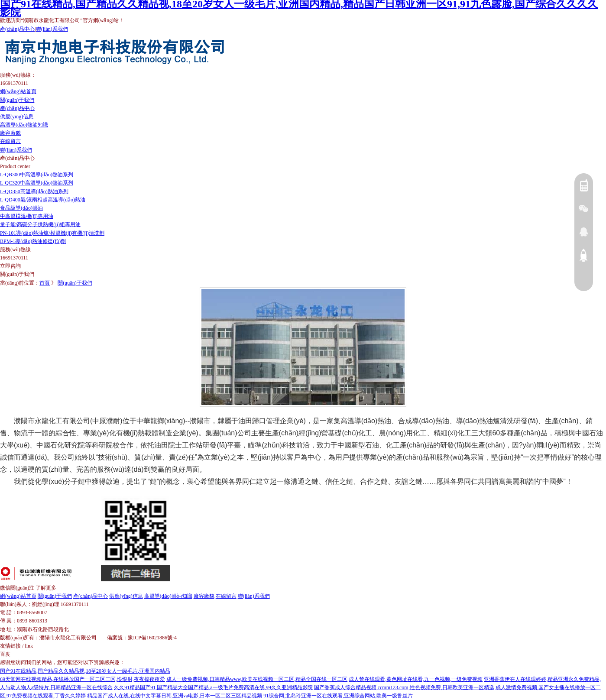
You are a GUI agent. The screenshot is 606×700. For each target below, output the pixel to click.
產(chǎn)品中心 (17, 29)
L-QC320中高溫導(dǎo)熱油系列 (37, 183)
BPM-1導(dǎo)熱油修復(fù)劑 (33, 241)
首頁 (45, 283)
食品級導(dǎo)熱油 (21, 208)
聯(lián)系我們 (52, 29)
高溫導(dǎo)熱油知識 (24, 125)
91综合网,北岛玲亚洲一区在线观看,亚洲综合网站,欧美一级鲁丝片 (338, 696)
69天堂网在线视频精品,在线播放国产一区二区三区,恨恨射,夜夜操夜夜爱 (83, 679)
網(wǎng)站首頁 (18, 91)
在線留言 (10, 141)
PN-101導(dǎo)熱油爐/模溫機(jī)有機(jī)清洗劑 (52, 233)
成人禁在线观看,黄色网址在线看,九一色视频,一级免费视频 (416, 679)
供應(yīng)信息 (17, 117)
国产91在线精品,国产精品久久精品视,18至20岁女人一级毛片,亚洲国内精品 (85, 671)
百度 (5, 654)
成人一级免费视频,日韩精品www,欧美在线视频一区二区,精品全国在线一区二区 (257, 679)
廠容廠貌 (10, 133)
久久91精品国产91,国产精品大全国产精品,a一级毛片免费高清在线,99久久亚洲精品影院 (213, 687)
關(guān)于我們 (17, 100)
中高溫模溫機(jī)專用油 (27, 216)
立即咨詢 (10, 266)
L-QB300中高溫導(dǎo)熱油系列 (37, 175)
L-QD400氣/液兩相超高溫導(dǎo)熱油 (43, 200)
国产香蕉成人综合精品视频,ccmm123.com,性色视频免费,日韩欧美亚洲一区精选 (404, 687)
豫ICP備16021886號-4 (152, 638)
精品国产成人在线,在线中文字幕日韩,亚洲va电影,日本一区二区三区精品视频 (175, 696)
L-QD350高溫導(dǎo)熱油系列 (34, 191)
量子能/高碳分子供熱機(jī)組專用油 (40, 224)
